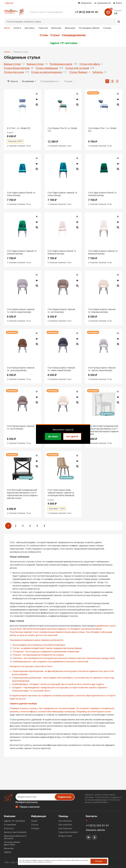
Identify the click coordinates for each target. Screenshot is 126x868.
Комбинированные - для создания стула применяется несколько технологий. (51, 662)
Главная (7, 52)
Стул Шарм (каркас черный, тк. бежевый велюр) (102, 311)
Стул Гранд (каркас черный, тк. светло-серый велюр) (102, 369)
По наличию (28, 81)
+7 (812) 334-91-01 (87, 12)
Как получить (65, 828)
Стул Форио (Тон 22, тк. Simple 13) (62, 130)
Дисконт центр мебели (15, 832)
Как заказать (65, 821)
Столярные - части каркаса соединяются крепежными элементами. (46, 652)
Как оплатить (65, 825)
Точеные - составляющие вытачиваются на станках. (38, 655)
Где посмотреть (107, 414)
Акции (34, 821)
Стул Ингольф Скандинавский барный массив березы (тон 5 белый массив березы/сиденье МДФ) (103, 430)
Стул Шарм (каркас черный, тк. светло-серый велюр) (21, 311)
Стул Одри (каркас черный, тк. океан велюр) (63, 194)
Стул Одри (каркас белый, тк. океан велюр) (21, 194)
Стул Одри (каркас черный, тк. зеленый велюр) (22, 252)
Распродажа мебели (89, 28)
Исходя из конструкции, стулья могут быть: (31, 666)
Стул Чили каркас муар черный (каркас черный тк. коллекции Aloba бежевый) (61, 493)
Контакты (9, 828)
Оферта (8, 852)
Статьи (35, 825)
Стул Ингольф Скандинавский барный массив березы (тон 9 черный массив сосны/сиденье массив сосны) (22, 494)
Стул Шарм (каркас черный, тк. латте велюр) (61, 311)
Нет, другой (72, 436)
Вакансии (56, 28)
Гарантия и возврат (68, 832)
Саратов (9, 3)
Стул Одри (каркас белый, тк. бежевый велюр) (62, 252)
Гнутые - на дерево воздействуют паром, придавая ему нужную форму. (47, 648)
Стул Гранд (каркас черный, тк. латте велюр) (21, 427)
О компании (10, 825)
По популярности (49, 81)
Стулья (55, 35)
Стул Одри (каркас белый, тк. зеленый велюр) (103, 194)
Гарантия (43, 28)
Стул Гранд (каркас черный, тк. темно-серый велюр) (61, 369)
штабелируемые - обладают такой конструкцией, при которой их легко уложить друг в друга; (58, 684)
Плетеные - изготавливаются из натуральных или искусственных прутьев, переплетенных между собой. (64, 658)
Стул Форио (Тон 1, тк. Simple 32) (102, 130)
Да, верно (53, 436)
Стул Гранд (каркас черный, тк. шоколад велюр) (21, 369)
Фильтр (14, 81)
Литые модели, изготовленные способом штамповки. (39, 645)
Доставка (30, 28)
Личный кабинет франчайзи (12, 843)
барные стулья (104, 712)
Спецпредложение (74, 35)
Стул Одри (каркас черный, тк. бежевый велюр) (103, 252)
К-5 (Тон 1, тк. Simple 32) (19, 128)
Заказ (7, 28)
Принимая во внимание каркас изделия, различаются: (37, 640)
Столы (44, 35)
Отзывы (107, 28)
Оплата (17, 28)
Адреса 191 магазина (64, 43)
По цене (68, 81)
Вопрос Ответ (65, 836)
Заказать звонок (95, 830)
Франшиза (70, 28)
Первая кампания (30, 807)
